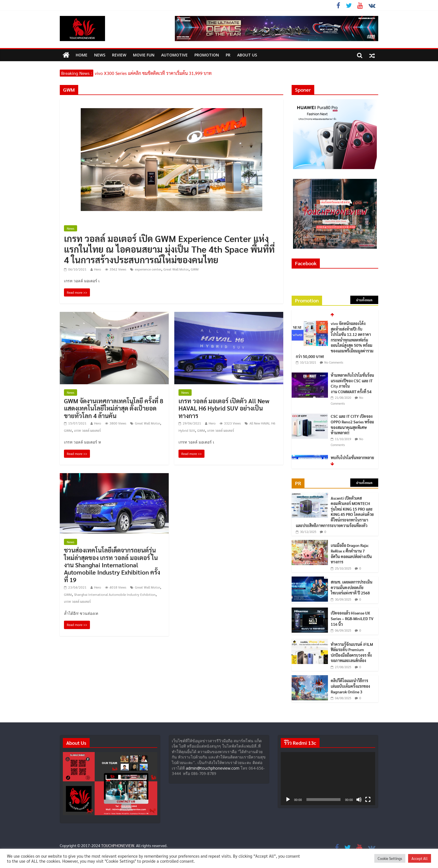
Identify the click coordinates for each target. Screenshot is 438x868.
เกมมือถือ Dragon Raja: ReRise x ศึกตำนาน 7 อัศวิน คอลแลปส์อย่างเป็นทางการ (351, 553)
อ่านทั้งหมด (364, 300)
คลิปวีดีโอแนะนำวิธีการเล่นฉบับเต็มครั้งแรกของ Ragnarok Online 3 (350, 686)
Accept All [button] (420, 858)
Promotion (207, 55)
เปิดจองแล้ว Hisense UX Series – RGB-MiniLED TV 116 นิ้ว (352, 618)
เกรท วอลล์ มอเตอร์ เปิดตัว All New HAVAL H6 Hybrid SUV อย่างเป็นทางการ (224, 408)
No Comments (334, 362)
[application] (328, 779)
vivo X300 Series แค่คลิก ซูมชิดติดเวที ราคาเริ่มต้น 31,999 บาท (153, 73)
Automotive (174, 55)
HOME (82, 55)
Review (119, 55)
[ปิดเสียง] (359, 800)
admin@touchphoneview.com (213, 768)
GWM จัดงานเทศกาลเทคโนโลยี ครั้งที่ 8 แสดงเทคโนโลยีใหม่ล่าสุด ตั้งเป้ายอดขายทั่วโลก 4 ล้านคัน (114, 408)
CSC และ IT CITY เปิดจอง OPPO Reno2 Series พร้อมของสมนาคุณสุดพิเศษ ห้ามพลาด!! (352, 424)
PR (228, 55)
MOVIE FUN (144, 55)
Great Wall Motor (176, 269)
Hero (98, 269)
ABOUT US (247, 55)
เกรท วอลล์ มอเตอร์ (87, 430)
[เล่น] (288, 800)
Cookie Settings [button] (390, 858)
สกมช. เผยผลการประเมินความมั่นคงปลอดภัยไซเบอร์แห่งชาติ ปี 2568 (352, 587)
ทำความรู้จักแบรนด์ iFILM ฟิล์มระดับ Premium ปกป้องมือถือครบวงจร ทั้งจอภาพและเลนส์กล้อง (352, 652)
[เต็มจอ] (368, 800)
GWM (195, 269)
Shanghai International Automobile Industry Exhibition (115, 594)
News (100, 55)
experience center (148, 269)
